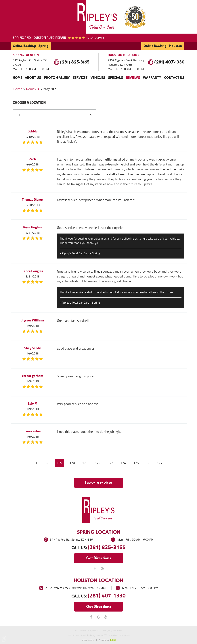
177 (160, 463)
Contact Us (174, 77)
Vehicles (98, 77)
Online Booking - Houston (163, 46)
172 (98, 463)
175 (136, 463)
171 (85, 463)
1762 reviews (95, 38)
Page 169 (50, 89)
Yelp (106, 617)
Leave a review (99, 483)
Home (17, 77)
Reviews (133, 77)
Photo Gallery (57, 77)
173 (110, 463)
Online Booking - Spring (31, 46)
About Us (33, 77)
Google (102, 568)
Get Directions (99, 558)
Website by (107, 640)
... (47, 463)
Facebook (95, 568)
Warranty (152, 77)
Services (80, 77)
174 (123, 463)
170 (72, 463)
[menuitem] (17, 78)
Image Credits (88, 640)
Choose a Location (29, 103)
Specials (115, 77)
